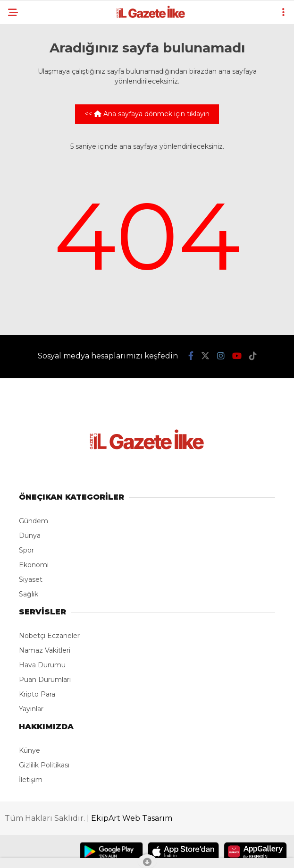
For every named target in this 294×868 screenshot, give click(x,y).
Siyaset (31, 579)
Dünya (30, 536)
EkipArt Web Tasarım (132, 818)
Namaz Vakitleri (45, 650)
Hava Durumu (42, 665)
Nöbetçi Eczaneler (49, 636)
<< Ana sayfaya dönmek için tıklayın (147, 114)
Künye (29, 750)
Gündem (34, 521)
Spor (26, 550)
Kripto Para (37, 694)
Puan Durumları (45, 680)
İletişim (31, 780)
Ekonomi (34, 565)
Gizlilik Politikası (44, 765)
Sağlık (29, 594)
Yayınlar (31, 709)
